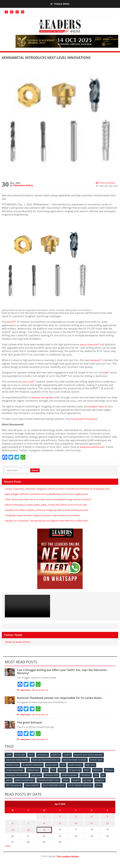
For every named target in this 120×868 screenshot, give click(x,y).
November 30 (40, 693)
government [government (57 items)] (52, 768)
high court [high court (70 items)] (92, 768)
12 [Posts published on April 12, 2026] (107, 825)
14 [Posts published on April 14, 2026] (28, 831)
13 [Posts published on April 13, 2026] (13, 831)
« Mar (8, 846)
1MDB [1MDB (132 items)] (9, 758)
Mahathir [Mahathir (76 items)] (99, 773)
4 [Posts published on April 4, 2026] (92, 819)
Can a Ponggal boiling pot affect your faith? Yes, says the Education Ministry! (62, 675)
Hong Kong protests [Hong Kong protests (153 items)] (15, 773)
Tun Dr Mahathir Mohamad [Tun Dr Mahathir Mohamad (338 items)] (81, 788)
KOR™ (106, 373)
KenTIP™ (12, 322)
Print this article (105, 183)
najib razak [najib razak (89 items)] (48, 778)
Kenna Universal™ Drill (93, 344)
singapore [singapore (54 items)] (108, 783)
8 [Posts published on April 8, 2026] (44, 825)
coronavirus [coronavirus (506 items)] (43, 758)
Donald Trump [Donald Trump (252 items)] (12, 768)
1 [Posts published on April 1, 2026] (44, 819)
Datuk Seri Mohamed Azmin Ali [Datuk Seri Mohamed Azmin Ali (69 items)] (46, 763)
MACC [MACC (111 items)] (88, 773)
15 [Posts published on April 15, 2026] (44, 831)
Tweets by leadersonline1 (18, 645)
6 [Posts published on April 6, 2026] (13, 825)
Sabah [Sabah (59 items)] (74, 783)
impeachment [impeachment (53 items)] (34, 773)
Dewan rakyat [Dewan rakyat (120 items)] (97, 763)
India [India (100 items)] (46, 773)
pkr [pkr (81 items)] (8, 783)
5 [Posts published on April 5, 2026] (107, 819)
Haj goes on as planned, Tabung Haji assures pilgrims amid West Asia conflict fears (47, 524)
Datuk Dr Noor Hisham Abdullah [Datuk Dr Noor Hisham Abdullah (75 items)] (90, 758)
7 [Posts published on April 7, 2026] (28, 825)
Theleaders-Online (23, 185)
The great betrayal (29, 726)
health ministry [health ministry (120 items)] (77, 768)
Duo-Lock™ (29, 382)
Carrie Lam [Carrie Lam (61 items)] (20, 758)
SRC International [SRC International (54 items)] (14, 788)
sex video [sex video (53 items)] (96, 783)
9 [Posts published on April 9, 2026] (60, 825)
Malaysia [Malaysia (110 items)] (10, 778)
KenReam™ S (97, 360)
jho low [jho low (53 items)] (63, 773)
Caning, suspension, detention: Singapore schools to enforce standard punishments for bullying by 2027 (57, 492)
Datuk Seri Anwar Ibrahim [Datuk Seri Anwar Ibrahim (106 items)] (17, 763)
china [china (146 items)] (32, 758)
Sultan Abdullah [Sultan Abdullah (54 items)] (32, 788)
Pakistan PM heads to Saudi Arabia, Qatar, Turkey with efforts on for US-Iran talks (46, 508)
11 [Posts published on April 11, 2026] (92, 825)
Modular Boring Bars (43, 397)
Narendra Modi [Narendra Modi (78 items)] (64, 778)
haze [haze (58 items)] (64, 768)
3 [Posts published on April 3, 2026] (76, 819)
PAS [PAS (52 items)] (109, 778)
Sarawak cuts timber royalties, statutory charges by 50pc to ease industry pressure (47, 513)
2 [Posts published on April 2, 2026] (60, 819)
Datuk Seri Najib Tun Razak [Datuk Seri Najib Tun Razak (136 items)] (75, 763)
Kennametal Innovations (85, 422)
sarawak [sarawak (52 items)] (84, 783)
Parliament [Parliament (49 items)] (99, 778)
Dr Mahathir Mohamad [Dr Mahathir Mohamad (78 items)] (33, 768)
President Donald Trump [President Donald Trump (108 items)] (56, 783)
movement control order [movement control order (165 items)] (29, 778)
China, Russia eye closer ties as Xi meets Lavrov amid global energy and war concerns (48, 503)
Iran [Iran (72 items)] (54, 773)
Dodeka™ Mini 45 (98, 410)
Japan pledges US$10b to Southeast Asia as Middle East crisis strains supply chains (46, 498)
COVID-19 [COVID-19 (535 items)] (57, 758)
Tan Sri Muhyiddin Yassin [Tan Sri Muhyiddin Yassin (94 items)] (54, 788)
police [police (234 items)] (16, 783)
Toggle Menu (60, 4)
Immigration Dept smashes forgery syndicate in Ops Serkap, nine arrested (42, 519)
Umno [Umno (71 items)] (100, 788)
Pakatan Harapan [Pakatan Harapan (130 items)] (82, 778)
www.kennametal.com (93, 450)
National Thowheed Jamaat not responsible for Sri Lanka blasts (59, 701)
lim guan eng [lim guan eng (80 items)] (76, 773)
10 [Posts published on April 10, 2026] (76, 825)
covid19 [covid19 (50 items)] (69, 758)
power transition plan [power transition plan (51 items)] (32, 783)
